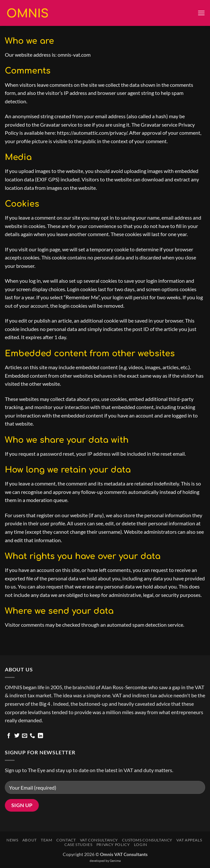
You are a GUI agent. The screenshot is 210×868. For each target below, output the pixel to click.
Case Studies (78, 845)
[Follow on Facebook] (9, 736)
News (12, 840)
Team (46, 840)
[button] (201, 13)
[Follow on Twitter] (17, 736)
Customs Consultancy (147, 840)
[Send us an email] (25, 736)
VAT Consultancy (99, 840)
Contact (66, 840)
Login (141, 845)
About (30, 840)
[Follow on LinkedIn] (40, 736)
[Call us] (32, 736)
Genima (115, 861)
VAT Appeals (189, 840)
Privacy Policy (113, 845)
